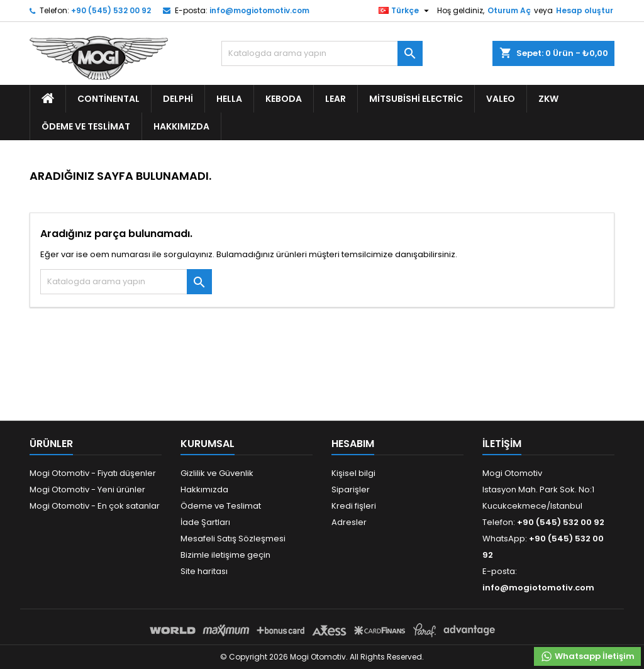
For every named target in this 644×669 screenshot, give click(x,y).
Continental (108, 99)
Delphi (178, 99)
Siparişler (351, 489)
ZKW (548, 99)
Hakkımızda (181, 126)
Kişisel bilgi (353, 473)
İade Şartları (205, 522)
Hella (229, 99)
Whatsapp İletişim (587, 656)
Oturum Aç (509, 10)
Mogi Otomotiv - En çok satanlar (95, 506)
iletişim (502, 444)
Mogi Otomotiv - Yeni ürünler (87, 489)
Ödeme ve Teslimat (86, 126)
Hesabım (353, 444)
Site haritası (204, 571)
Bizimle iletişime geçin (225, 555)
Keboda (284, 99)
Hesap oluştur (585, 10)
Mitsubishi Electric (416, 99)
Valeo (501, 99)
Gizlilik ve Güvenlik (217, 473)
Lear (336, 99)
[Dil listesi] (405, 11)
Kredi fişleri (354, 506)
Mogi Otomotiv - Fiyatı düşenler (93, 473)
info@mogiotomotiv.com (259, 10)
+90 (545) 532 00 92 (111, 10)
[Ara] (322, 53)
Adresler (349, 522)
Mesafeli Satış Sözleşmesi (233, 539)
